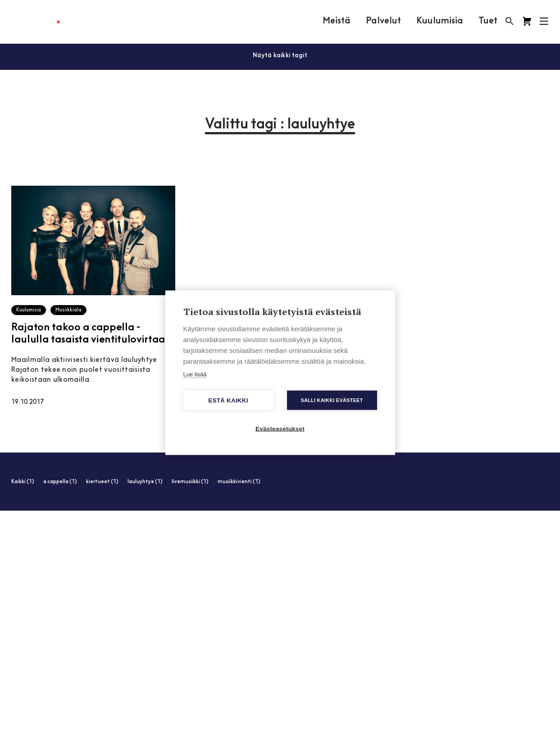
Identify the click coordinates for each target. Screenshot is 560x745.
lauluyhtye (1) (145, 482)
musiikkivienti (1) (239, 482)
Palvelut (383, 21)
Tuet (488, 21)
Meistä (337, 21)
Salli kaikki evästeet (332, 400)
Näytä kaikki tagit (280, 56)
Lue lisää (195, 374)
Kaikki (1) (23, 482)
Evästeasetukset (280, 428)
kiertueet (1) (102, 482)
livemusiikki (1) (190, 482)
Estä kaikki (228, 400)
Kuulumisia (440, 21)
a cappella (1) (60, 482)
